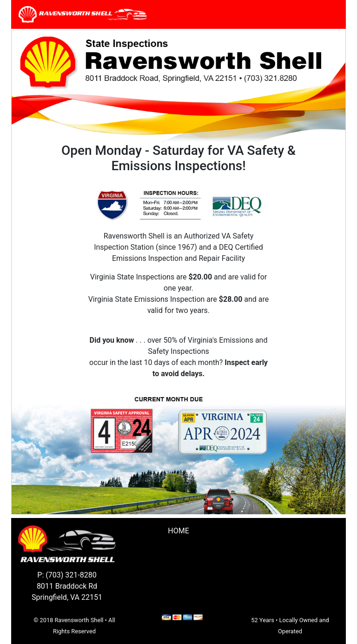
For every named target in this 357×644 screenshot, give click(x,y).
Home (178, 531)
